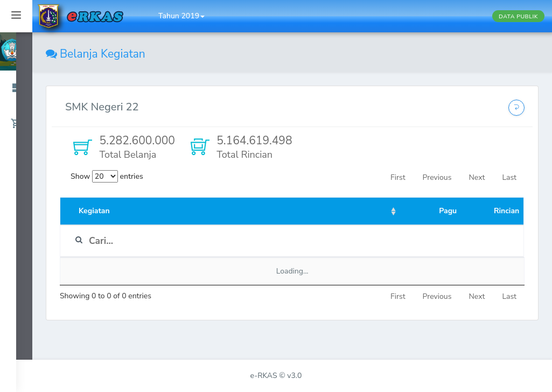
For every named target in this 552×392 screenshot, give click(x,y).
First (398, 177)
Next (477, 177)
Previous (437, 177)
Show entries (107, 176)
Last (509, 177)
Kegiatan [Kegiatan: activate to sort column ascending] (94, 211)
